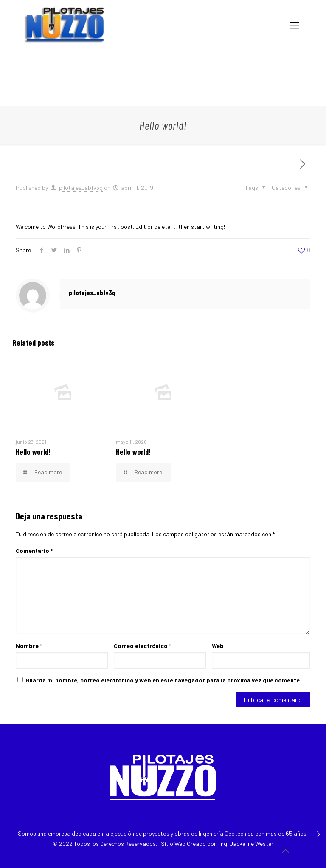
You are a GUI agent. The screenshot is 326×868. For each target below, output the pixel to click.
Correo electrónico (142, 646)
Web (218, 646)
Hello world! (33, 452)
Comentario (34, 551)
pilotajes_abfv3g (81, 187)
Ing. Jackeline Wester (246, 844)
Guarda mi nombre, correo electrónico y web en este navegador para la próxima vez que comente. (163, 680)
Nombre (29, 646)
